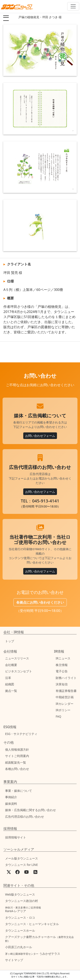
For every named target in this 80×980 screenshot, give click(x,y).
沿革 (8, 678)
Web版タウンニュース (20, 894)
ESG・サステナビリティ (21, 734)
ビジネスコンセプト (19, 671)
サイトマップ (14, 960)
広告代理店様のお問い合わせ (25, 817)
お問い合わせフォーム (40, 436)
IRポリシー (63, 710)
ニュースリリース (17, 658)
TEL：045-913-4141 (40, 501)
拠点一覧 (11, 691)
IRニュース (63, 658)
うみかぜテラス (33, 954)
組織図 (10, 684)
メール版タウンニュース (22, 858)
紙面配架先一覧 (16, 762)
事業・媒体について (19, 791)
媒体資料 (11, 804)
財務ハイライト (66, 678)
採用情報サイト (16, 837)
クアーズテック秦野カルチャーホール (39, 939)
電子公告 (62, 671)
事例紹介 (11, 797)
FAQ (58, 716)
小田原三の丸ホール (19, 947)
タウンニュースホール (20, 930)
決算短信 (62, 684)
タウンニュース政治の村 (22, 901)
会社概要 (11, 665)
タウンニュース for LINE (21, 865)
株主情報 (62, 665)
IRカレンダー (65, 704)
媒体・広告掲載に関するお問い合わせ (31, 810)
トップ (10, 641)
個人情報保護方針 (17, 749)
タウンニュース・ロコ (20, 918)
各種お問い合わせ (17, 769)
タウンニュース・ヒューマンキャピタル (32, 924)
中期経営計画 (65, 697)
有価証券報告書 (66, 691)
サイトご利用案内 (17, 756)
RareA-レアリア (23, 909)
